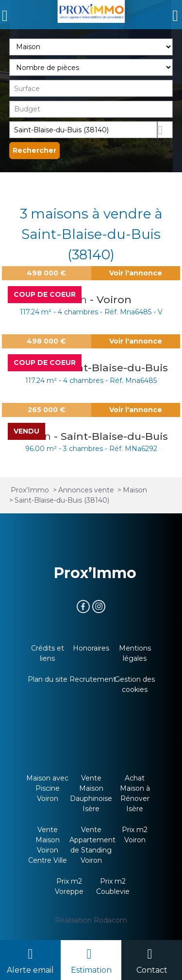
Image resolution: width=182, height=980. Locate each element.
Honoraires (91, 648)
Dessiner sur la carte (165, 130)
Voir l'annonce (136, 273)
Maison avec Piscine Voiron (47, 788)
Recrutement (93, 679)
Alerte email (30, 970)
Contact (152, 970)
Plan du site (48, 679)
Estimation (91, 970)
